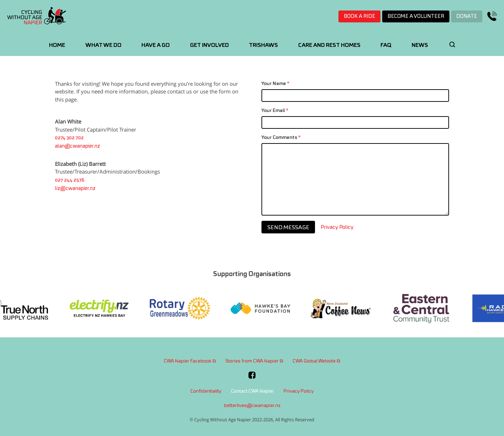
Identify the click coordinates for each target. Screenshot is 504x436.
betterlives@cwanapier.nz (252, 406)
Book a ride (359, 16)
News (420, 45)
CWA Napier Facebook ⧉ (190, 361)
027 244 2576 (70, 181)
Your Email (275, 112)
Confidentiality (206, 391)
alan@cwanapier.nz (78, 147)
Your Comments (281, 139)
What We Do (103, 45)
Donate (467, 16)
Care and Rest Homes (329, 45)
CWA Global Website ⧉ (316, 361)
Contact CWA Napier (253, 391)
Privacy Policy (337, 229)
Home (57, 45)
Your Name (275, 86)
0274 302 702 (69, 138)
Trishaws (263, 45)
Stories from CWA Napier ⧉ (254, 361)
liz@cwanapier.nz (75, 189)
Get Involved (209, 45)
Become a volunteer (416, 16)
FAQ (386, 45)
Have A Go (156, 45)
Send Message (288, 229)
